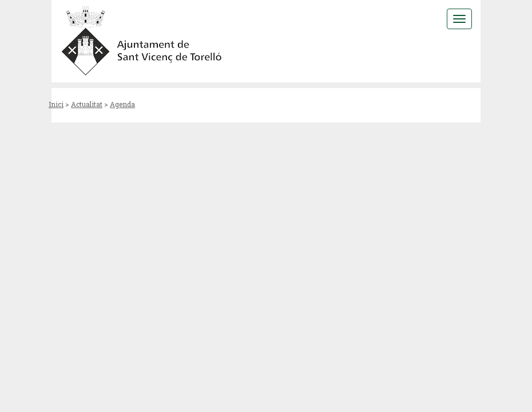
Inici (56, 104)
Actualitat (87, 104)
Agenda (122, 104)
